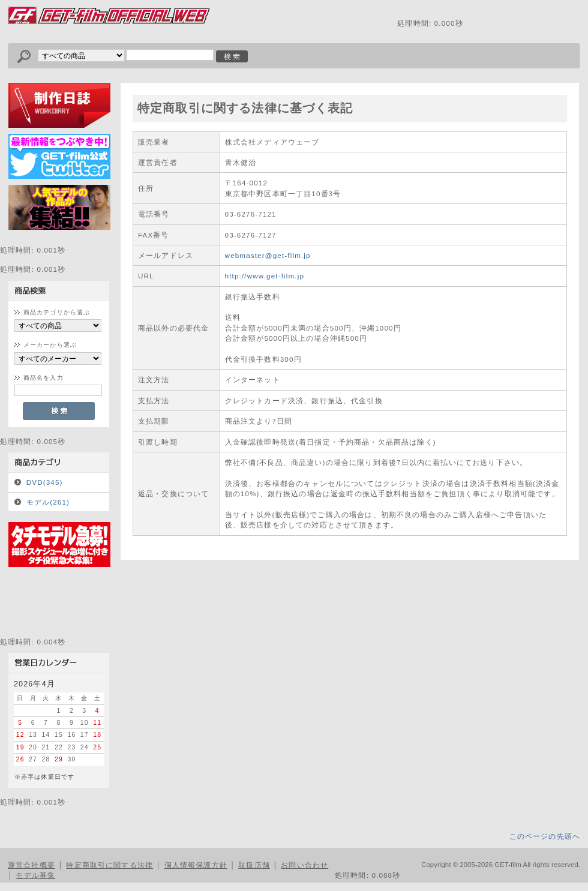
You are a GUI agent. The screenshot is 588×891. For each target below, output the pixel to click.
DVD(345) (45, 482)
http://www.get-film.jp (265, 276)
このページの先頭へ (545, 836)
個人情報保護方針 (196, 865)
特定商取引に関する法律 (109, 865)
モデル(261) (48, 502)
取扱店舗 (254, 865)
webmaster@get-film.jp (268, 255)
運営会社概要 (31, 865)
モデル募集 (35, 875)
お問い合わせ (304, 865)
